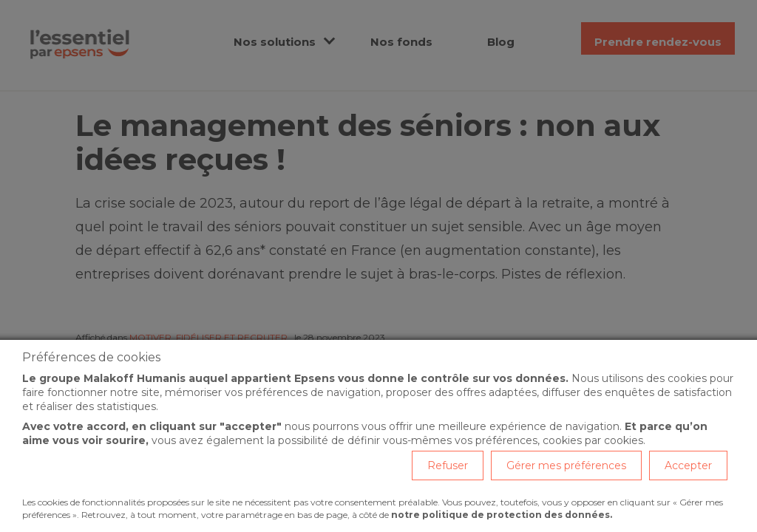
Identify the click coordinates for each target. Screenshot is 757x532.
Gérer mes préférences (566, 465)
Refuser (448, 465)
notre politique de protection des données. (502, 515)
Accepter (688, 465)
